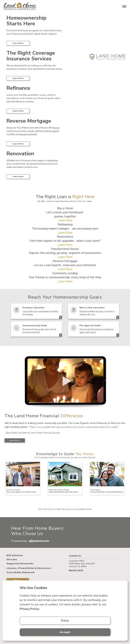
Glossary (12, 560)
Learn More (18, 43)
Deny (65, 621)
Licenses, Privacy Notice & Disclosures (29, 568)
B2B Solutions (15, 556)
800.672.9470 (76, 571)
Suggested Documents (20, 564)
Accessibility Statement (20, 573)
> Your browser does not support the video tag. (65, 381)
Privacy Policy (29, 609)
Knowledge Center (84, 509)
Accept (65, 632)
